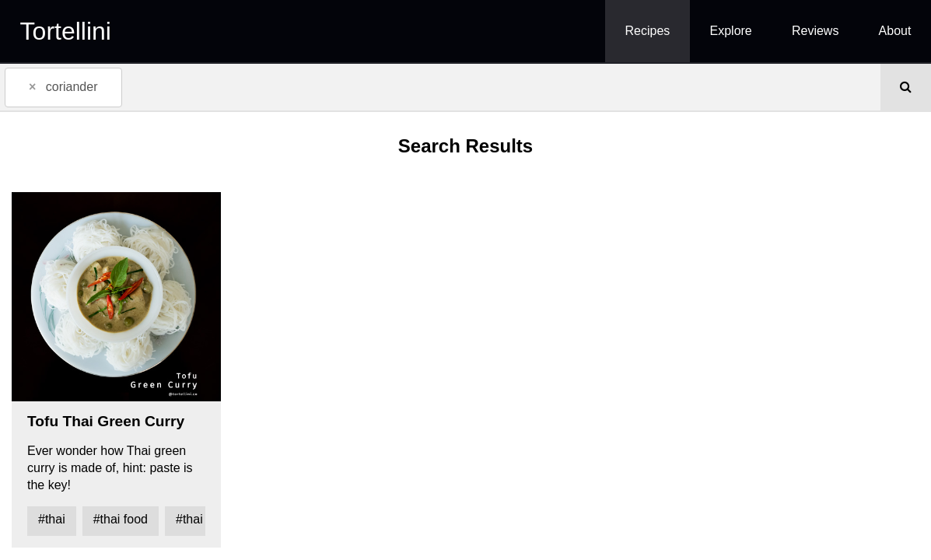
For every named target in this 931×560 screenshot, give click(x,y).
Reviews (815, 31)
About (895, 31)
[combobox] (440, 87)
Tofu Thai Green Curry (106, 421)
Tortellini (66, 31)
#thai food (121, 519)
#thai (52, 519)
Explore (731, 31)
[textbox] (149, 86)
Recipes (648, 31)
